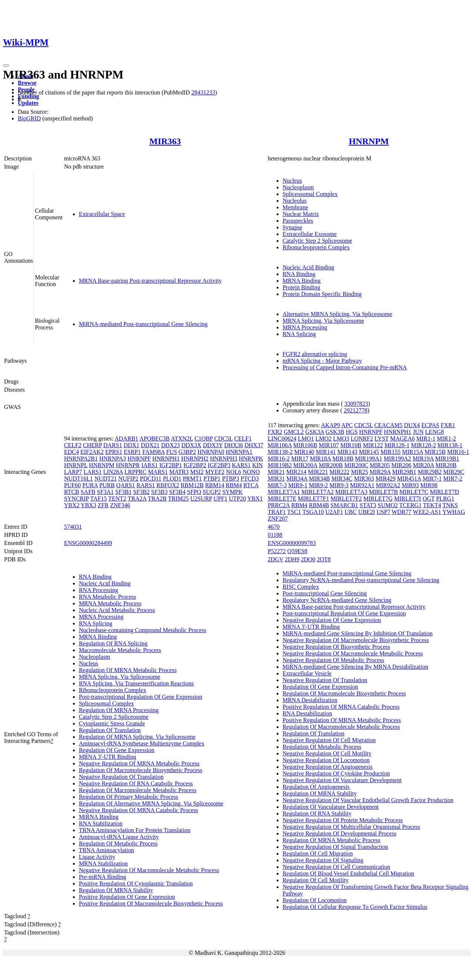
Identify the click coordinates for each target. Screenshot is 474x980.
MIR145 (369, 452)
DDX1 (132, 445)
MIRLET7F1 (313, 499)
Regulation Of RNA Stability (317, 813)
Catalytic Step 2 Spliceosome (317, 241)
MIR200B (331, 465)
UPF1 (221, 499)
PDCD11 (151, 479)
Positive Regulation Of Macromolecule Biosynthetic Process (151, 903)
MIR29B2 (430, 472)
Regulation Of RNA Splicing (113, 643)
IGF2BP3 (219, 465)
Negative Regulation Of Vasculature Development (342, 780)
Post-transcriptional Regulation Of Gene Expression (141, 697)
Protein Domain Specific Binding (322, 294)
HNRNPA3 (113, 459)
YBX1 (255, 499)
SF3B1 (123, 492)
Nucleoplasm (298, 187)
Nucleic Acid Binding (308, 267)
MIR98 (429, 485)
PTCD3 (250, 479)
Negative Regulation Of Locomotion (326, 760)
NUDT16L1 (79, 479)
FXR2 (275, 432)
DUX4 (412, 425)
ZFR (103, 505)
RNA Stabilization (101, 823)
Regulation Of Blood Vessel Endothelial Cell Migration (348, 873)
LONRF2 (362, 438)
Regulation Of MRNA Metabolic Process (128, 670)
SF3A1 (105, 492)
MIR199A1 (369, 459)
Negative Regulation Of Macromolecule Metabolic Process (149, 870)
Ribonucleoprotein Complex (316, 247)
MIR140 (304, 452)
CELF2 (73, 445)
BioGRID (29, 118)
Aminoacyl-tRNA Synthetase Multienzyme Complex (142, 743)
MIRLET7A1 (284, 492)
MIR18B (343, 459)
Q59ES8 (297, 551)
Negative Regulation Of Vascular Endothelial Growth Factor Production (368, 800)
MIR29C (454, 472)
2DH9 (292, 559)
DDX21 (150, 445)
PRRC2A (279, 505)
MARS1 (158, 472)
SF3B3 (159, 492)
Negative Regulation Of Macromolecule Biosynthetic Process (356, 640)
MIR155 (390, 452)
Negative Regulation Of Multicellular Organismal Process (351, 827)
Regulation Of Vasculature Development (331, 807)
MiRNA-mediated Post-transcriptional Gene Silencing (143, 324)
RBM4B (319, 505)
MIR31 (276, 479)
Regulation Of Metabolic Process (118, 843)
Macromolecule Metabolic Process (120, 650)
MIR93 (410, 485)
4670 (274, 527)
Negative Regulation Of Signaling (323, 860)
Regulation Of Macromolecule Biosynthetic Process (141, 770)
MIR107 (329, 445)
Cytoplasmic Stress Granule (112, 723)
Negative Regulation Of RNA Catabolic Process (136, 783)
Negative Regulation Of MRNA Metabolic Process (139, 763)
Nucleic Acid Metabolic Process (117, 610)
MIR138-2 (280, 452)
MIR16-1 (458, 452)
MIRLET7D (445, 492)
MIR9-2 (318, 485)
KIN (257, 465)
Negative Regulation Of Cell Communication (336, 867)
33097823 (356, 404)
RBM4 (234, 485)
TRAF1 (277, 512)
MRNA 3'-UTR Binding (108, 757)
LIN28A (113, 472)
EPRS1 (114, 452)
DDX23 (171, 445)
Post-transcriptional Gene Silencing (325, 593)
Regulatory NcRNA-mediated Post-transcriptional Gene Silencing (361, 580)
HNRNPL (76, 465)
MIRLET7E (282, 499)
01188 (275, 535)
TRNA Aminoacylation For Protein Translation (135, 830)
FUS (172, 452)
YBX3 (89, 505)
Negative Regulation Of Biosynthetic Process (336, 647)
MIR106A (280, 445)
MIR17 (300, 459)
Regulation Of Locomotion (315, 900)
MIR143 (347, 452)
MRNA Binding (302, 281)
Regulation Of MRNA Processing (119, 710)
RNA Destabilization (307, 713)
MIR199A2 (397, 459)
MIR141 (326, 452)
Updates (28, 103)
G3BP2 (187, 452)
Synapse (292, 227)
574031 (73, 527)
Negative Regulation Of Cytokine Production (336, 773)
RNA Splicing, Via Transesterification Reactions (136, 683)
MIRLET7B (383, 492)
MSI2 (197, 472)
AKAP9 (331, 425)
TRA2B (157, 499)
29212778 (355, 410)
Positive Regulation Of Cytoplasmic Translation (136, 883)
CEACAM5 (388, 425)
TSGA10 (313, 512)
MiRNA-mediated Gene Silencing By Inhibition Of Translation (358, 633)
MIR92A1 (362, 485)
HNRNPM (369, 141)
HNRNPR (128, 465)
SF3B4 (177, 492)
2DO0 (308, 559)
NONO (251, 472)
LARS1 (93, 472)
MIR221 (318, 472)
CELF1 (243, 438)
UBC (351, 512)
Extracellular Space (102, 214)
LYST (381, 438)
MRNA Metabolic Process (110, 603)
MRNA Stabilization (103, 863)
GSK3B (335, 432)
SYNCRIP (76, 499)
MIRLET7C (414, 492)
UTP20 (237, 499)
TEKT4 (432, 505)
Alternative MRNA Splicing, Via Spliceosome (337, 314)
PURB (107, 485)
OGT (429, 499)
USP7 (383, 512)
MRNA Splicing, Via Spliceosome (323, 321)
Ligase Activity (97, 857)
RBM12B (192, 485)
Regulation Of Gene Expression (117, 750)
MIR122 (373, 445)
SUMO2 (388, 505)
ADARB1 (126, 438)
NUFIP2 (128, 479)
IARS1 (150, 465)
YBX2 (72, 505)
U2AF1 (334, 512)
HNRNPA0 (211, 452)
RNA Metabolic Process (108, 597)
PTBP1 (212, 479)
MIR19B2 (280, 465)
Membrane (295, 207)
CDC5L (223, 438)
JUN (418, 432)
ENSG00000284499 (88, 543)
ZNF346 (120, 505)
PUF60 (72, 485)
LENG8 (435, 432)
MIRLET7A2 (318, 492)
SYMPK (232, 492)
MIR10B (351, 445)
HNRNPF (139, 459)
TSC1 (294, 512)
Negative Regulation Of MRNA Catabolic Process (138, 810)
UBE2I (366, 512)
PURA (90, 485)
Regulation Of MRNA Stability (116, 890)
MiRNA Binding (99, 817)
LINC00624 (282, 438)
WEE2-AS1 (427, 512)
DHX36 (234, 445)
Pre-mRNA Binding (103, 877)
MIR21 (276, 472)
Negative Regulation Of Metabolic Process (333, 660)
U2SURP (201, 499)
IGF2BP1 (171, 465)
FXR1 (448, 425)
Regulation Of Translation (110, 730)
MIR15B (435, 452)
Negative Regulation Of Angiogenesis (328, 767)
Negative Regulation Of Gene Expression (332, 620)
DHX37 (254, 445)
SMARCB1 (344, 505)
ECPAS (430, 425)
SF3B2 (141, 492)
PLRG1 (445, 499)
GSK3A (315, 432)
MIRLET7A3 (351, 492)
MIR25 (360, 472)
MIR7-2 (453, 479)
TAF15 (99, 499)
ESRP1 (132, 452)
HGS (352, 432)
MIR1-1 (426, 438)
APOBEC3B (154, 438)
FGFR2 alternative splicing (315, 354)
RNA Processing (99, 590)
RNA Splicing (299, 334)
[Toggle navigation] (6, 66)
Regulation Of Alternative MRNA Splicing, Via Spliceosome (151, 803)
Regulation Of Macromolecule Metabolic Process (138, 790)
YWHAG (454, 512)
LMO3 (341, 438)
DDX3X (191, 445)
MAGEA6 (403, 438)
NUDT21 (106, 479)
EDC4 (71, 452)
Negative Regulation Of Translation (121, 777)
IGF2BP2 (195, 465)
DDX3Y (213, 445)
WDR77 (402, 512)
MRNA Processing (305, 327)
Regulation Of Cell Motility (316, 880)
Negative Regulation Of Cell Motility (327, 753)
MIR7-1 (432, 479)
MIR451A (409, 479)
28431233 (203, 92)
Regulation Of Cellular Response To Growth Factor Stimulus (355, 907)
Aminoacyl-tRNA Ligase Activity (119, 837)
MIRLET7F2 (346, 499)
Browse (27, 83)
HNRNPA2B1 (81, 459)
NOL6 (233, 472)
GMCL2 (294, 432)
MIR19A (423, 459)
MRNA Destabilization (310, 700)
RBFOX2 (168, 485)
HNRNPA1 (239, 452)
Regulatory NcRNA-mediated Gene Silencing (337, 600)
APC (347, 425)
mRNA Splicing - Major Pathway (322, 361)
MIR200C (356, 465)
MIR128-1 (397, 445)
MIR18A (321, 459)
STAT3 (368, 505)
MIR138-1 (450, 445)
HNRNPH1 (166, 459)
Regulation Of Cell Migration (318, 853)
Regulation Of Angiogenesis (316, 787)
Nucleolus (295, 201)
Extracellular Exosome (310, 234)
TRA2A (137, 499)
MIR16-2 (279, 459)
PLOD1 (172, 479)
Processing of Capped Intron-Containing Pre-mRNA (345, 367)
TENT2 (117, 499)
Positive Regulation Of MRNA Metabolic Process (342, 720)
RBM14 (215, 485)
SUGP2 (212, 492)
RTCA (251, 485)
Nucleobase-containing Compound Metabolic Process (143, 630)
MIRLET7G (378, 499)
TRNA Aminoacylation (106, 850)
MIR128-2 (424, 445)
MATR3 (179, 472)
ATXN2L (182, 438)
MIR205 (380, 465)
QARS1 (126, 485)
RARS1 (146, 485)
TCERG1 (410, 505)
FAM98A (154, 452)
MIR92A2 (388, 485)
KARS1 (241, 465)
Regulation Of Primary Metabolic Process (128, 797)
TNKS (450, 505)
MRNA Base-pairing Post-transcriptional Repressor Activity (150, 281)
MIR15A (413, 452)
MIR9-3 (339, 485)
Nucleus (292, 181)
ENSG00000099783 (292, 543)
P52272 (277, 551)
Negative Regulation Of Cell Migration (329, 740)
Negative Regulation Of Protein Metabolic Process (343, 820)
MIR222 (340, 472)
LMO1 (306, 438)
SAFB (88, 492)
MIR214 (296, 472)
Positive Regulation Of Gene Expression (127, 897)
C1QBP (203, 438)
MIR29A (380, 472)
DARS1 (113, 445)
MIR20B (446, 465)
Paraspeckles (298, 221)
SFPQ (194, 492)
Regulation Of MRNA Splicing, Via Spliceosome (137, 737)
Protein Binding (301, 287)
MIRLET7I (408, 499)
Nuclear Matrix (301, 214)
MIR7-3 (277, 485)
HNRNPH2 (195, 459)
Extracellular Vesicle (307, 673)
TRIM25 (178, 499)
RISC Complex (301, 587)
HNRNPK (251, 459)
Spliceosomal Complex (310, 194)
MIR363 (165, 141)
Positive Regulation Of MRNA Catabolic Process (341, 707)
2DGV (276, 559)
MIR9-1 (298, 485)
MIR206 (401, 465)
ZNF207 (278, 519)
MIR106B (305, 445)
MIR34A (297, 479)
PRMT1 (193, 479)
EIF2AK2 (92, 452)
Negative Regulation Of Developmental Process (339, 833)
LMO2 (324, 438)
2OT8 (324, 559)
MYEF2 (215, 472)
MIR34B (319, 479)
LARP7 (73, 472)
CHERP (92, 445)
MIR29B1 (404, 472)
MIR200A (305, 465)
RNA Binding (299, 274)
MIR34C (342, 479)
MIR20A (423, 465)
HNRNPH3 (224, 459)
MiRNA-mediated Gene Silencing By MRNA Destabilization (355, 667)
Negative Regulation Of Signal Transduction (335, 847)
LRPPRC (136, 472)
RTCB (72, 492)
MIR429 (385, 479)
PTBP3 (230, 479)
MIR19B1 (447, 459)
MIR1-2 (447, 438)
